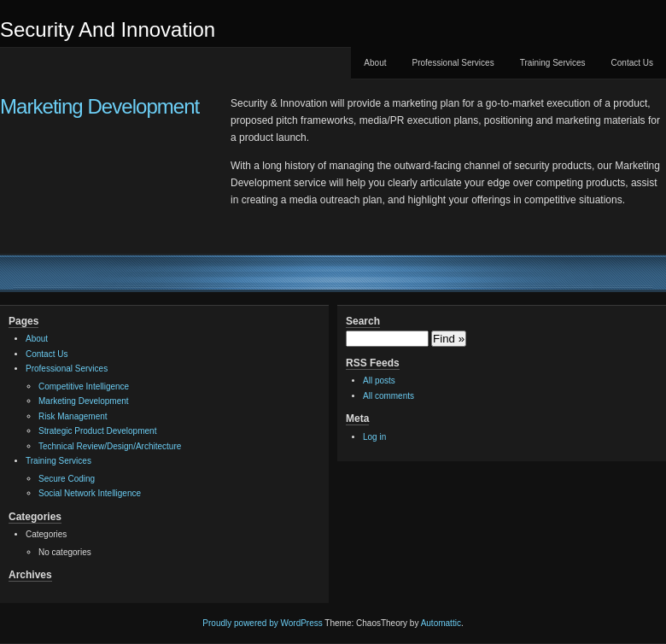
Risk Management (73, 416)
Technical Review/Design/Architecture (110, 446)
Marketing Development (99, 106)
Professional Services (453, 63)
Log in (374, 437)
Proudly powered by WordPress (262, 623)
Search (363, 321)
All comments (388, 396)
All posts (379, 381)
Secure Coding (67, 479)
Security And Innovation (108, 29)
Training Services (553, 63)
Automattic (441, 623)
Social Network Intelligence (90, 493)
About (375, 63)
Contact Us (632, 63)
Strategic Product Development (97, 431)
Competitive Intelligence (84, 386)
